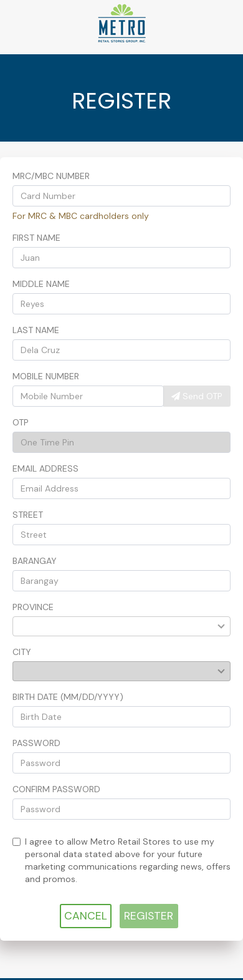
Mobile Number (46, 376)
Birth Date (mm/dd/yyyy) (68, 697)
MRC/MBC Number (51, 176)
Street (28, 515)
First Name (36, 238)
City (22, 652)
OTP (21, 422)
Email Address (45, 468)
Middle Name (41, 284)
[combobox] (115, 626)
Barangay (35, 561)
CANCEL (86, 916)
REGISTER (149, 916)
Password (36, 743)
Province (33, 607)
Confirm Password (56, 789)
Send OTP (197, 396)
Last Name (36, 330)
